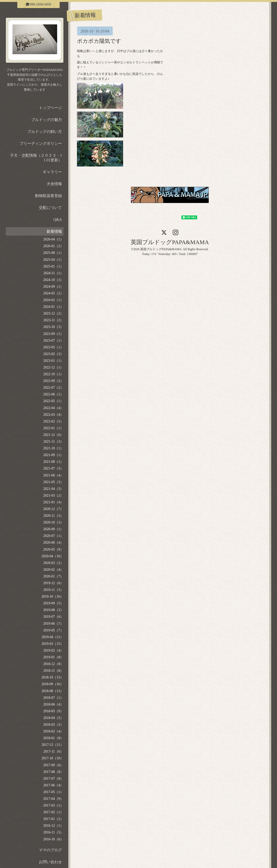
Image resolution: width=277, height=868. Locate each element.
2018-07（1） (53, 698)
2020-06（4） (53, 542)
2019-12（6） (53, 583)
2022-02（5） (53, 421)
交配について (50, 208)
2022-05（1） (53, 401)
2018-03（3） (53, 725)
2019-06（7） (53, 624)
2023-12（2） (53, 313)
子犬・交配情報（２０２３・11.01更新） (36, 158)
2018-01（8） (53, 738)
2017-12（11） (53, 745)
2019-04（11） (53, 637)
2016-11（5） (53, 832)
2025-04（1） (53, 260)
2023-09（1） (53, 334)
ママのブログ (50, 850)
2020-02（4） (53, 570)
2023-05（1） (53, 347)
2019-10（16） (53, 596)
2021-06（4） (53, 475)
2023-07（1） (53, 340)
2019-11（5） (53, 590)
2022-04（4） (53, 408)
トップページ (50, 108)
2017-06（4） (53, 785)
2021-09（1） (53, 455)
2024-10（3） (53, 280)
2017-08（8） (53, 772)
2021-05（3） (53, 482)
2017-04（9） (53, 799)
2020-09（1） (53, 529)
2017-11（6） (53, 751)
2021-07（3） (53, 468)
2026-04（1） (53, 239)
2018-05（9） (53, 711)
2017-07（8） (53, 779)
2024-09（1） (53, 287)
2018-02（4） (53, 731)
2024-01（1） (53, 307)
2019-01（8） (53, 657)
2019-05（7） (53, 630)
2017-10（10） (53, 758)
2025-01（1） (53, 266)
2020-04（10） (53, 556)
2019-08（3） (53, 610)
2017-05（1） (53, 792)
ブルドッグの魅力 (47, 120)
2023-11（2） (53, 320)
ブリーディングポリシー (41, 143)
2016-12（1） (53, 826)
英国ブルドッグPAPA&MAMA (170, 242)
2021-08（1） (53, 462)
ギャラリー (52, 172)
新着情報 (54, 231)
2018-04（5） (53, 718)
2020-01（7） (53, 576)
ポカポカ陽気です (99, 41)
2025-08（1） (53, 253)
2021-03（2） (53, 495)
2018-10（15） (53, 677)
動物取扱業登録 (48, 196)
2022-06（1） (53, 394)
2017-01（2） (53, 819)
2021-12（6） (53, 435)
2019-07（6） (53, 617)
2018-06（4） (53, 704)
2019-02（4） (53, 650)
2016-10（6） (53, 839)
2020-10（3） (53, 522)
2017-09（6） (53, 765)
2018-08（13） (53, 691)
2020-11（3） (53, 516)
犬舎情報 (54, 184)
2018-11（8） (53, 671)
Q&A (58, 219)
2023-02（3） (53, 354)
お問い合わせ (50, 862)
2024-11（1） (53, 273)
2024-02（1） (53, 300)
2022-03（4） (53, 415)
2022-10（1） (53, 374)
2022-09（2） (53, 381)
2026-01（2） (53, 246)
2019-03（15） (53, 644)
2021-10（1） (53, 448)
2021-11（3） (53, 441)
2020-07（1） (53, 536)
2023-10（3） (53, 327)
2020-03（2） (53, 563)
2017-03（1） (53, 805)
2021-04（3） (53, 489)
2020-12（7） (53, 509)
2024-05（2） (53, 293)
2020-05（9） (53, 549)
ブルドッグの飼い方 (45, 132)
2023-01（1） (53, 361)
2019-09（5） (53, 603)
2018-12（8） (53, 664)
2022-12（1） (53, 367)
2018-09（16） (53, 684)
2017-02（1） (53, 812)
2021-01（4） (53, 502)
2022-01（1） (53, 428)
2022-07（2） (53, 388)
